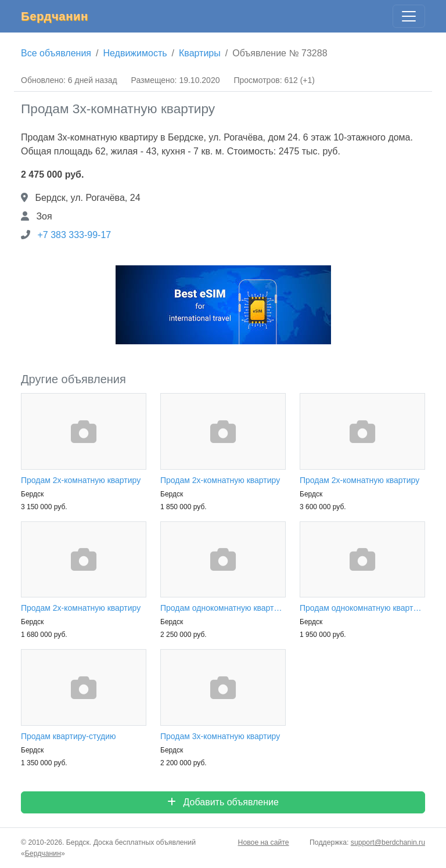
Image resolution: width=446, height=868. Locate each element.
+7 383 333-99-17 (74, 235)
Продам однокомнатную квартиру (223, 608)
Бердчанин (55, 16)
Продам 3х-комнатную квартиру (220, 736)
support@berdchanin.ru (388, 842)
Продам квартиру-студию (69, 736)
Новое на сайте (264, 842)
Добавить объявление (223, 802)
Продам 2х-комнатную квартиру (81, 480)
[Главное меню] (409, 16)
